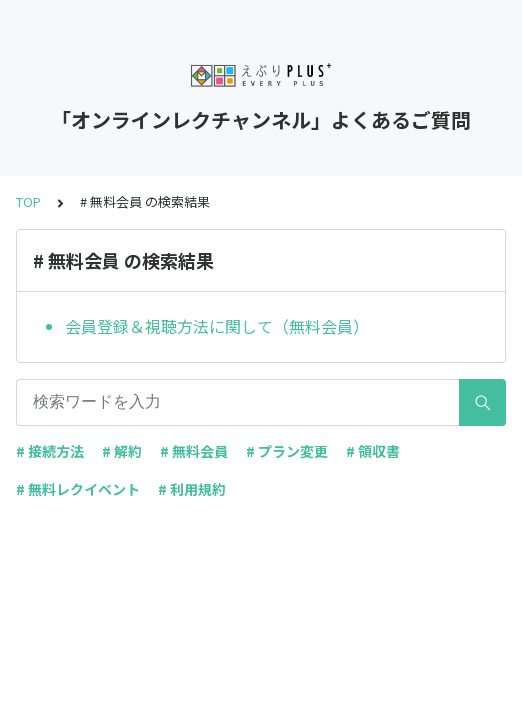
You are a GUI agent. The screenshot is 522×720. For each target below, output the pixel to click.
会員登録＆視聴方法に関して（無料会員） (217, 326)
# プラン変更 (287, 451)
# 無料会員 (194, 451)
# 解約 (122, 451)
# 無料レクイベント (78, 489)
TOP (28, 201)
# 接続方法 (50, 451)
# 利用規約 (192, 489)
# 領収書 (373, 451)
